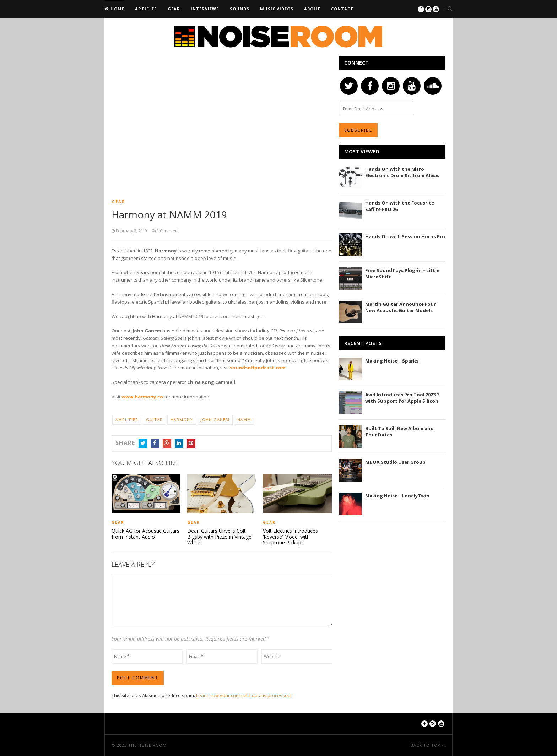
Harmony (182, 420)
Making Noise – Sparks (392, 361)
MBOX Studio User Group (395, 462)
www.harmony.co (142, 397)
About (312, 9)
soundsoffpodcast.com (258, 368)
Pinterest (191, 444)
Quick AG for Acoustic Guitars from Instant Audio (145, 534)
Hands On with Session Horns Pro (405, 236)
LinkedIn (179, 444)
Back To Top (426, 745)
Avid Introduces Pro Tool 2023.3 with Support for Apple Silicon (402, 398)
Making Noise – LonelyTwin (397, 496)
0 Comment (167, 231)
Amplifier (127, 420)
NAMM (244, 420)
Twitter (143, 444)
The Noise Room (147, 745)
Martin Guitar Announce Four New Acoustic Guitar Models (401, 307)
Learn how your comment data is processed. (244, 695)
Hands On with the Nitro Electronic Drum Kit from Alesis (402, 172)
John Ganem (215, 420)
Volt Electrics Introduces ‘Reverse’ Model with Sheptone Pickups (290, 537)
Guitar (154, 420)
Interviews (205, 9)
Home (117, 9)
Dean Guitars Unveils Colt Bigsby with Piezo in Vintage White (219, 537)
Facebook (155, 444)
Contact (342, 9)
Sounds (240, 9)
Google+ (167, 444)
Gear (174, 9)
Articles (146, 9)
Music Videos (277, 9)
